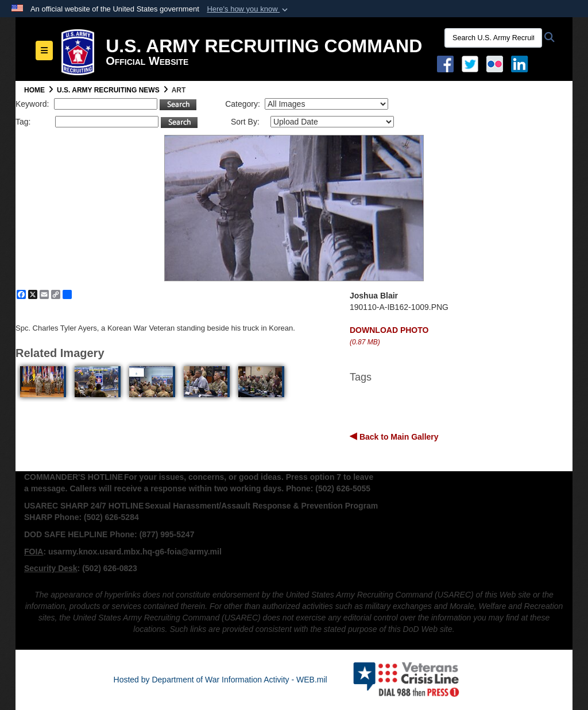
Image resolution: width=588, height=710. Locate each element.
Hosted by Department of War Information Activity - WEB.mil (220, 680)
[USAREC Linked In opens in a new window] (522, 63)
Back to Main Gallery (398, 437)
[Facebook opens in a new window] (445, 63)
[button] (248, 9)
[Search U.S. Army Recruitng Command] (493, 38)
